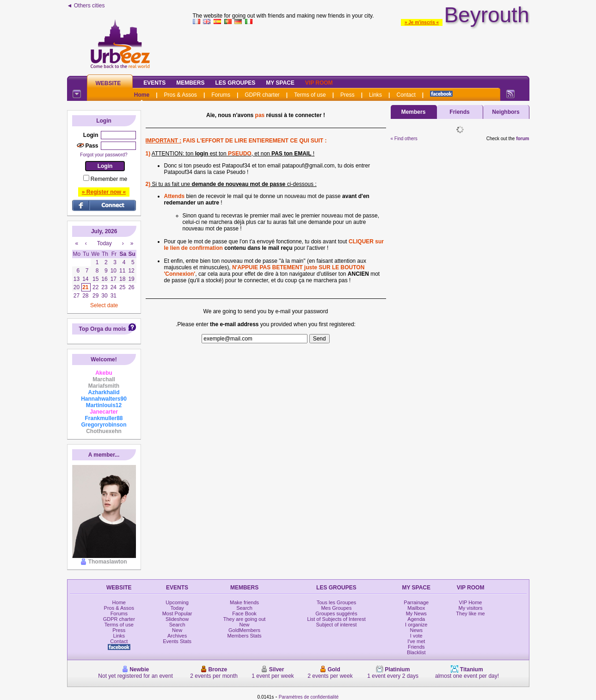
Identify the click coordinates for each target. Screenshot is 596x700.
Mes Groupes (336, 608)
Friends (459, 112)
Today (177, 608)
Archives (177, 636)
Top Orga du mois (103, 329)
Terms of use (310, 95)
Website (108, 83)
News (417, 630)
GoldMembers (244, 630)
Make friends (244, 602)
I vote (416, 636)
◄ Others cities (86, 6)
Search (177, 625)
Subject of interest (336, 625)
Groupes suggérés (336, 613)
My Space (280, 83)
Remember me (109, 179)
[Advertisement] (361, 48)
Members (190, 83)
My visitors (471, 608)
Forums (221, 95)
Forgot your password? (104, 155)
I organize (416, 625)
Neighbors (506, 112)
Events (154, 83)
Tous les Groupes (337, 602)
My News (416, 613)
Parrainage (416, 602)
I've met (416, 641)
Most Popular (177, 613)
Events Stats (177, 641)
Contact (406, 95)
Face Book (244, 613)
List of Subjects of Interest (336, 619)
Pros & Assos (181, 95)
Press (347, 95)
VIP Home (471, 602)
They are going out (245, 619)
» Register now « (104, 192)
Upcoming (177, 602)
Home (142, 95)
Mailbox (416, 608)
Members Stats (245, 636)
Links (375, 95)
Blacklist (416, 652)
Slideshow (177, 619)
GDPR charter (262, 95)
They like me (470, 613)
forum (522, 139)
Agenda (416, 619)
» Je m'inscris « (422, 22)
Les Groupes (236, 83)
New (177, 630)
